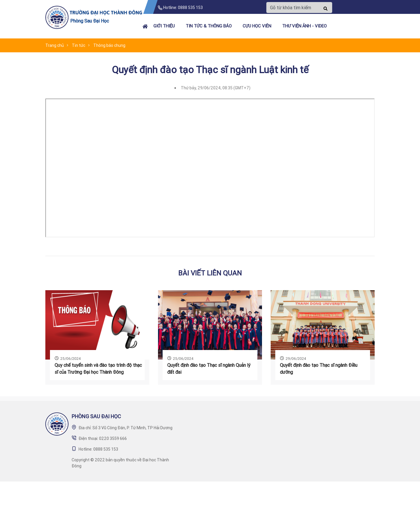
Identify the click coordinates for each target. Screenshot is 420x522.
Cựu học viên (257, 26)
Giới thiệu (164, 26)
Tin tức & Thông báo (209, 26)
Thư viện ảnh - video (304, 26)
